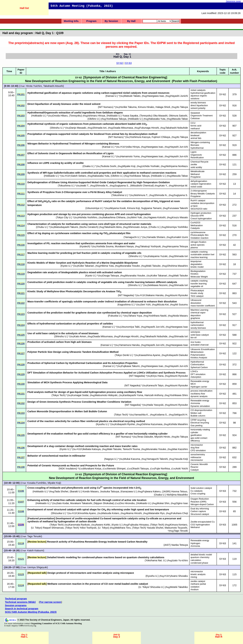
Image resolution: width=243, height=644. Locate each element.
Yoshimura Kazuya (140, 137)
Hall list (24, 8)
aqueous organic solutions (199, 97)
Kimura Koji (133, 208)
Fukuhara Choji (179, 513)
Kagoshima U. (126, 305)
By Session (111, 21)
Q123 (21, 574)
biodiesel (195, 135)
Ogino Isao (182, 503)
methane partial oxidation (198, 585)
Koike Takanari (86, 266)
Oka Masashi (160, 116)
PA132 (21, 403)
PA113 (21, 216)
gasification (196, 435)
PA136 (21, 448)
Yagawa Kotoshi (157, 217)
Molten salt (196, 413)
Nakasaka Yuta (157, 119)
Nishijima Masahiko (177, 495)
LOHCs (194, 371)
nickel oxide (196, 187)
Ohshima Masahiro (177, 266)
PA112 (21, 205)
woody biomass (198, 103)
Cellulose (195, 118)
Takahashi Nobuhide (177, 128)
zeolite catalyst (198, 581)
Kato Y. (164, 186)
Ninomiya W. (181, 186)
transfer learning (199, 284)
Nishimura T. (141, 195)
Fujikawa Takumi (130, 366)
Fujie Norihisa (162, 469)
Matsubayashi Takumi (66, 227)
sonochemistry (198, 454)
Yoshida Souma (105, 246)
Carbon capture (198, 511)
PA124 (21, 325)
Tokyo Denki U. (124, 355)
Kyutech (85, 246)
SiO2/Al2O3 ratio (199, 209)
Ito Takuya (182, 107)
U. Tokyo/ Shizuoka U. (151, 587)
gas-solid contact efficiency (199, 439)
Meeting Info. (71, 21)
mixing (194, 577)
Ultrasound (196, 300)
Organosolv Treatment (201, 116)
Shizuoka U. (58, 513)
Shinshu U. (57, 128)
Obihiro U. (94, 119)
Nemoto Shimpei (116, 469)
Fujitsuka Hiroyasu (139, 525)
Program (91, 21)
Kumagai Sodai (80, 395)
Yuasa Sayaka (130, 116)
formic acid (196, 126)
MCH (193, 384)
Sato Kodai (63, 503)
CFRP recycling (198, 420)
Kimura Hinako (146, 107)
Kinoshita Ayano (87, 513)
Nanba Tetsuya (180, 545)
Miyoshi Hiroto (162, 437)
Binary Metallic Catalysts (203, 194)
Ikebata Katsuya (92, 449)
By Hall (131, 21)
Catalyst (195, 470)
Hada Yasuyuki (155, 405)
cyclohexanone (198, 232)
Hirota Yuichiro (34, 86)
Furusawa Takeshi (178, 208)
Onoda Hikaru (60, 116)
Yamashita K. (141, 415)
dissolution (196, 303)
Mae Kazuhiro (180, 449)
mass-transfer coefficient (203, 306)
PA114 (21, 226)
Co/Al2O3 (195, 223)
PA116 (21, 245)
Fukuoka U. (115, 316)
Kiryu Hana (157, 376)
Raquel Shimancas (53, 528)
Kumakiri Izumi (180, 237)
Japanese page (233, 1)
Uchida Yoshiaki (151, 166)
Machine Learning (199, 310)
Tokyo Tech (58, 395)
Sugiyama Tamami (151, 208)
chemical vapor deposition (198, 314)
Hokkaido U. (39, 116)
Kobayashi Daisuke (177, 355)
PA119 (21, 274)
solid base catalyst (200, 335)
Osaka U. (89, 166)
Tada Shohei (61, 491)
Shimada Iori (100, 128)
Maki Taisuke (153, 266)
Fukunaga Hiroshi (149, 128)
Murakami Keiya (92, 469)
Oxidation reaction (199, 238)
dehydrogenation (199, 181)
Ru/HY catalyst (198, 200)
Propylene (195, 177)
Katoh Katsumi (35, 550)
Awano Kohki (103, 525)
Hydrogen (195, 543)
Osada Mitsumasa (123, 128)
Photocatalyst (197, 290)
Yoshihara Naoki (157, 316)
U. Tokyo (37, 528)
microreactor (197, 445)
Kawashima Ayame (150, 355)
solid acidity (196, 167)
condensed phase (199, 563)
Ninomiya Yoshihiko (177, 227)
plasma (194, 248)
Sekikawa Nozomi (158, 285)
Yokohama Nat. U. (156, 560)
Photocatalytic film (199, 235)
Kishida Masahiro (178, 424)
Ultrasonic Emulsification (203, 349)
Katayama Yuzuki (158, 256)
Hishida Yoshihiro (88, 217)
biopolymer (196, 261)
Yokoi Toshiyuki (88, 528)
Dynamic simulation (200, 406)
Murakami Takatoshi (81, 503)
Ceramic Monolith (199, 464)
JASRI (166, 491)
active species (198, 245)
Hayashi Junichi (179, 96)
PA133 (21, 413)
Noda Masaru (180, 316)
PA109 (21, 174)
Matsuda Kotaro (110, 513)
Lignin (193, 152)
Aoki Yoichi (182, 469)
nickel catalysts (198, 90)
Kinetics (194, 274)
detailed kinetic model (201, 555)
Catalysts (195, 228)
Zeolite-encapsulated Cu (203, 522)
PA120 (21, 284)
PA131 (21, 394)
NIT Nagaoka (126, 295)
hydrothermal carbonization (197, 324)
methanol (195, 129)
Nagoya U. (111, 459)
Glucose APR (197, 216)
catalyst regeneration (201, 184)
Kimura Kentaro (179, 525)
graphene (195, 318)
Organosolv (196, 155)
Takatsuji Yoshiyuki (150, 246)
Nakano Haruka (155, 295)
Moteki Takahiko (179, 587)
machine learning (199, 257)
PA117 (21, 254)
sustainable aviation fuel (202, 254)
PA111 (21, 194)
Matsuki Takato (132, 96)
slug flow (195, 448)
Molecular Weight (199, 277)
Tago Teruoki (181, 531)
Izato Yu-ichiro (180, 560)
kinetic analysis (198, 574)
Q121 (21, 559)
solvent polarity (198, 108)
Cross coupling (198, 494)
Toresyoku (76, 116)
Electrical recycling (200, 423)
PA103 (21, 116)
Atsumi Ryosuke (179, 295)
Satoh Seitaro (79, 176)
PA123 (21, 314)
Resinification (197, 158)
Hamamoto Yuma (130, 156)
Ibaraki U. (76, 491)
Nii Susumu (181, 305)
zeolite (194, 164)
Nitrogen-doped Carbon (202, 504)
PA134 (21, 423)
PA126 (21, 343)
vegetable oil (197, 286)
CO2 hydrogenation (200, 525)
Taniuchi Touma (131, 449)
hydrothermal (197, 148)
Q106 (21, 491)
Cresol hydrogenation (201, 219)
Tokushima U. (66, 186)
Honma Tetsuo (179, 491)
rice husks (195, 342)
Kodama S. (161, 415)
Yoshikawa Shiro (179, 395)
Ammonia (195, 403)
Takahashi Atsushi (53, 86)
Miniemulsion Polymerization (198, 353)
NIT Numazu (106, 107)
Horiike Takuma (128, 107)
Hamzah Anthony (154, 395)
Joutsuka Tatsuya (110, 491)
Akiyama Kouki (118, 208)
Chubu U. (42, 227)
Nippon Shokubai (104, 503)
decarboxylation (198, 133)
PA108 (21, 164)
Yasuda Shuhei (155, 528)
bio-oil (193, 338)
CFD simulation (198, 450)
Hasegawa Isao (156, 96)
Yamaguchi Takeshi (157, 459)
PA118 (21, 264)
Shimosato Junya (138, 227)
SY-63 (128, 63)
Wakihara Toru (123, 528)
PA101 (21, 94)
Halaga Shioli (163, 107)
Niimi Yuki (137, 217)
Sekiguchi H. (181, 415)
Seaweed (195, 113)
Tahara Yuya (135, 316)
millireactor (196, 457)
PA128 (21, 365)
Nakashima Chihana (114, 217)
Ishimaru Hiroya (96, 116)
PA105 (21, 136)
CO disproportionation (201, 410)
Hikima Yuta (107, 266)
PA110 (21, 184)
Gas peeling (196, 425)
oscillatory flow (198, 394)
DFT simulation (198, 374)
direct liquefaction (199, 105)
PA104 (21, 126)
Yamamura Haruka (129, 345)
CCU (193, 123)
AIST (167, 545)
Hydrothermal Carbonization (197, 363)
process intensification (201, 391)
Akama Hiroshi (134, 513)
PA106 (21, 145)
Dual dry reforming (200, 509)
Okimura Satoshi (178, 116)
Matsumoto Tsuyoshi (176, 528)
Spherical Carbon (199, 367)
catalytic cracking (199, 252)
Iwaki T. (85, 186)
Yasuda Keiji (181, 459)
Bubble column (198, 416)
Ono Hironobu (127, 503)
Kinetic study (197, 293)
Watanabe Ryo (156, 513)
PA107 (21, 155)
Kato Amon (80, 336)
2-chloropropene (199, 191)
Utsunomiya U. (94, 208)
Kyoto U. (66, 266)
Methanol (195, 174)
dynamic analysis (199, 396)
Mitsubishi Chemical (142, 186)
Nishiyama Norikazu (177, 166)
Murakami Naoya (124, 246)
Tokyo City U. (64, 217)
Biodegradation (198, 271)
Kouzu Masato (180, 217)
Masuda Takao (180, 119)
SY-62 (120, 63)
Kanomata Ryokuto (79, 525)
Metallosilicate (198, 171)
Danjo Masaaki (78, 128)
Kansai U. (112, 96)
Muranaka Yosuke (130, 266)
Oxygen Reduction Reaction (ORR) (200, 500)
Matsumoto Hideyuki (106, 395)
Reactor (194, 467)
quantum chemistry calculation (200, 559)
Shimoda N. (102, 186)
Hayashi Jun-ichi (179, 147)
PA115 (21, 235)
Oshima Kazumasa (152, 424)
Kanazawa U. (129, 491)
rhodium (195, 589)
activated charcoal (199, 345)
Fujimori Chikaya (161, 137)
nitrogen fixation (198, 242)
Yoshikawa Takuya (116, 119)
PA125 (21, 335)
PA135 (21, 435)
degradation (196, 264)
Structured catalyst (200, 514)
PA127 (21, 353)
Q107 (21, 502)
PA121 (21, 293)
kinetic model (197, 267)
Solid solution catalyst (201, 488)
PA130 (21, 384)
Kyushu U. (102, 424)
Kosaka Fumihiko (37, 483)
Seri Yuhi (146, 305)
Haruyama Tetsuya (178, 246)
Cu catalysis (197, 491)
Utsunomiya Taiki (130, 327)
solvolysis (195, 332)
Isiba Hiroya (133, 147)
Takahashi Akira (113, 227)
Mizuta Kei (163, 305)
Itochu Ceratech (89, 227)
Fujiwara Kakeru (152, 491)
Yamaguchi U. (132, 237)
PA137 (21, 457)
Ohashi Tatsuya (140, 469)
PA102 (21, 106)
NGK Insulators (68, 469)
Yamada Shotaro (156, 237)
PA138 (21, 467)
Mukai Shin (163, 503)
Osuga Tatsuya (111, 276)
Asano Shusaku (179, 576)
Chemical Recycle (199, 162)
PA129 (21, 374)
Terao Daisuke (145, 437)
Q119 (21, 543)
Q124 (21, 585)
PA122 (21, 303)
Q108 (21, 511)
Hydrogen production (201, 213)
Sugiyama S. (122, 186)
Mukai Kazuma (132, 459)
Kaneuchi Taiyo (155, 385)
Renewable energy (200, 381)
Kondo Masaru (91, 491)
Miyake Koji (129, 166)
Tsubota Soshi (108, 166)
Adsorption (196, 377)
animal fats (196, 138)
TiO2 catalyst (197, 296)
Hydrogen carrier (199, 387)
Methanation (197, 225)
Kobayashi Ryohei (125, 424)
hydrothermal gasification (203, 93)
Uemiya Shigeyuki (37, 567)
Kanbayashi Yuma (133, 395)
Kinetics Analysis (199, 358)
